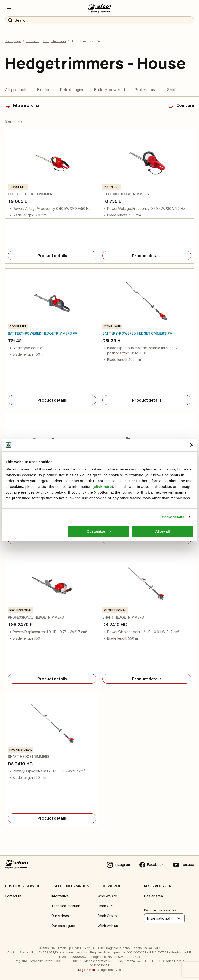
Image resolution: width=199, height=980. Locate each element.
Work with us (108, 926)
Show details (173, 517)
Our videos (60, 916)
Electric (44, 90)
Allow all (163, 531)
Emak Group (107, 916)
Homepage (13, 41)
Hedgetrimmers (55, 41)
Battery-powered (109, 90)
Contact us (13, 896)
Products (32, 41)
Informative (60, 896)
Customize (99, 531)
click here (103, 487)
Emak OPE (106, 906)
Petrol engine (72, 90)
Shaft (172, 90)
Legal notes (86, 970)
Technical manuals (66, 906)
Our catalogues (63, 926)
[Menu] (9, 8)
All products (16, 90)
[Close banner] (192, 445)
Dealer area (153, 896)
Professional (146, 90)
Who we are (107, 896)
